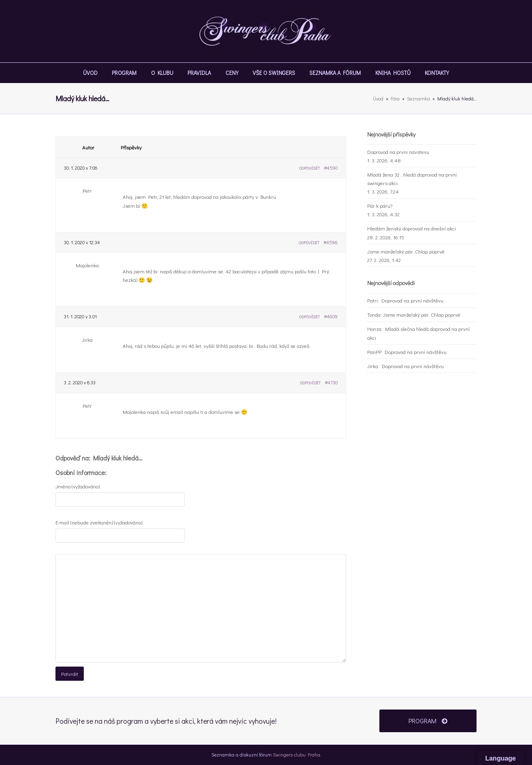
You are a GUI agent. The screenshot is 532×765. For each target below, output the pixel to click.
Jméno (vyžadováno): (78, 486)
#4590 (331, 168)
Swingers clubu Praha (297, 754)
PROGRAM (428, 721)
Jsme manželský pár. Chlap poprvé (406, 251)
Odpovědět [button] (310, 168)
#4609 (331, 316)
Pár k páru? (380, 206)
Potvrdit (70, 674)
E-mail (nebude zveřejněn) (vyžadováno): (99, 522)
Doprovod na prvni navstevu (398, 152)
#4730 (331, 382)
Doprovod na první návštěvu (412, 300)
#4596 (331, 242)
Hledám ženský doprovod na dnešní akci (412, 228)
